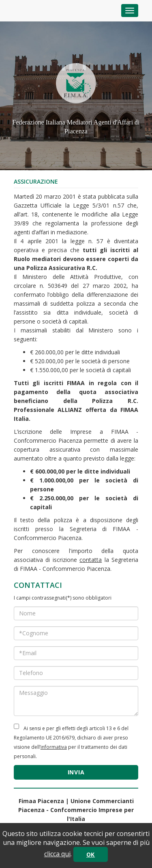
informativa (54, 747)
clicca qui (57, 854)
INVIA (76, 772)
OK (91, 854)
